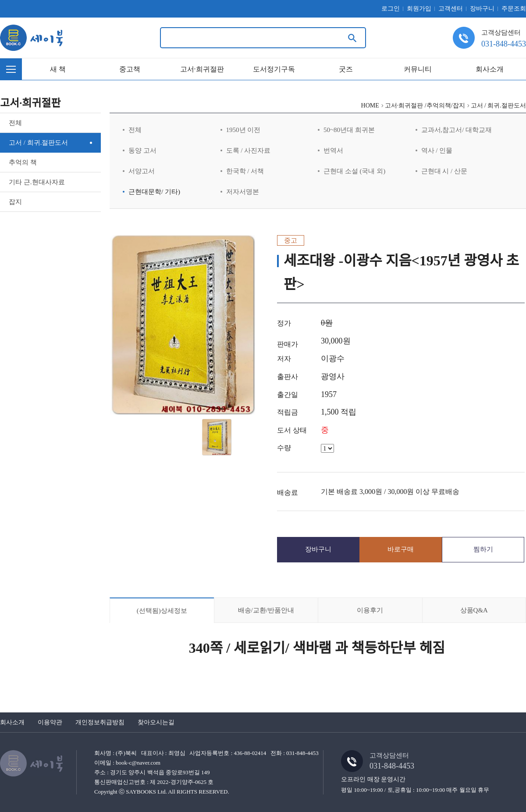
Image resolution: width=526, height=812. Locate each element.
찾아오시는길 (156, 722)
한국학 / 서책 (245, 171)
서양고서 (142, 171)
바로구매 (401, 549)
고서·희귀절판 (202, 69)
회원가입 (419, 9)
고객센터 (451, 9)
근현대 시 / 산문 (444, 171)
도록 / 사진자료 (249, 150)
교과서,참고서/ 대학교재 (457, 130)
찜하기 (483, 549)
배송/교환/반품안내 (266, 610)
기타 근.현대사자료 (37, 182)
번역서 (333, 150)
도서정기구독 (274, 69)
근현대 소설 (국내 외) (354, 171)
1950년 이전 (243, 130)
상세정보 (162, 611)
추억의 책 (23, 162)
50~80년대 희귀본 (349, 130)
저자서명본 (243, 192)
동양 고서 (142, 150)
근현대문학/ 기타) (154, 192)
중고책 (130, 69)
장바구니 (482, 9)
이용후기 (370, 610)
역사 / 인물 (437, 150)
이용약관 (50, 722)
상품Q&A (474, 610)
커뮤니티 (418, 69)
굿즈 (346, 69)
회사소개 (490, 69)
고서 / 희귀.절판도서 (38, 143)
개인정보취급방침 (100, 722)
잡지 (15, 202)
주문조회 (514, 9)
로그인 (391, 9)
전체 (15, 123)
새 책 (58, 69)
